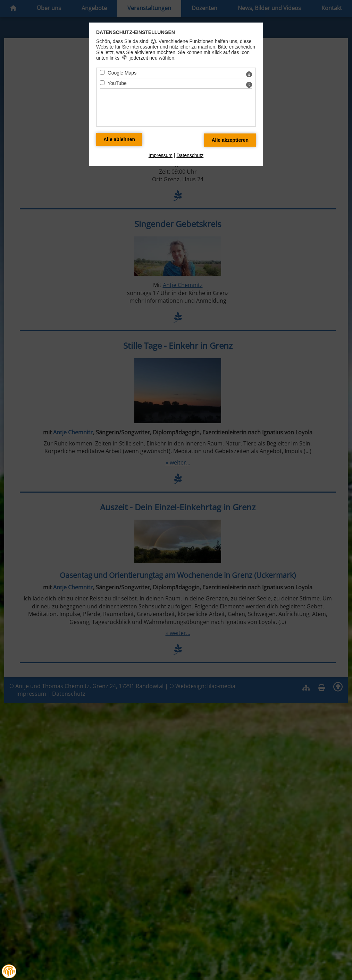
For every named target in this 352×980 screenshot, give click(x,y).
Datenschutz (190, 155)
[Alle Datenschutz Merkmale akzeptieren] (230, 140)
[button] (9, 971)
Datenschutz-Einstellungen (136, 32)
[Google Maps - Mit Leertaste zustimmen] (102, 72)
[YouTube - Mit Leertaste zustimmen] (102, 83)
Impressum (161, 155)
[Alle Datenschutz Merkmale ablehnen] (119, 139)
